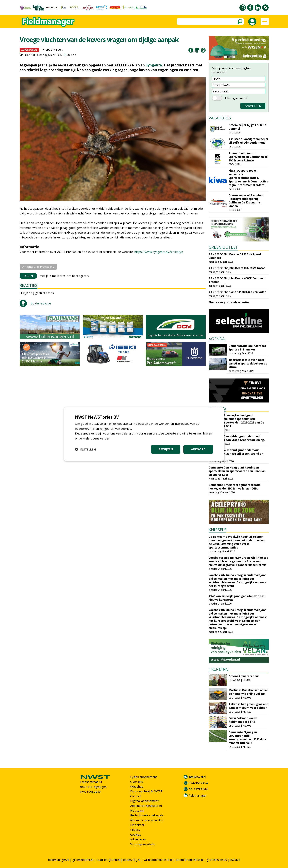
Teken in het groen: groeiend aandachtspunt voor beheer (248, 706)
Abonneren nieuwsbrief (146, 806)
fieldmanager (198, 795)
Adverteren (138, 839)
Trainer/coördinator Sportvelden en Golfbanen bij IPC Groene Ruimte (248, 157)
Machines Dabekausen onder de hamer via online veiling (248, 692)
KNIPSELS (217, 530)
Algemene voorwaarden (147, 820)
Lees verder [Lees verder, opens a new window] (101, 438)
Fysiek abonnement (144, 777)
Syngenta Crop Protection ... (38, 267)
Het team (137, 810)
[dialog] (144, 434)
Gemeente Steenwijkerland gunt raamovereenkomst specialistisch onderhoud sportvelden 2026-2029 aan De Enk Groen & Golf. (236, 421)
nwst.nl (235, 860)
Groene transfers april (244, 676)
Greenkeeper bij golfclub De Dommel (247, 127)
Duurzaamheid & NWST (146, 791)
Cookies (136, 834)
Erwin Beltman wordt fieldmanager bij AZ (243, 720)
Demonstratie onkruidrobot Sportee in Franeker (247, 348)
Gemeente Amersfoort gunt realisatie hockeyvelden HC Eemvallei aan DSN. (235, 487)
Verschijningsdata (142, 844)
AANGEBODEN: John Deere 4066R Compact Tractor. (237, 280)
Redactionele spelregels (147, 815)
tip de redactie (41, 303)
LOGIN (28, 276)
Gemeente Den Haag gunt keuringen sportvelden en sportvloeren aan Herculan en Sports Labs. (237, 471)
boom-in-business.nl (190, 860)
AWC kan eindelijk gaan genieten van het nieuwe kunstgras (237, 598)
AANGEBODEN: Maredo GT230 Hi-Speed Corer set (235, 256)
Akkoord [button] (198, 449)
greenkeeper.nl (83, 860)
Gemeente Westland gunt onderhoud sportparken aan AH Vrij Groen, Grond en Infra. (236, 454)
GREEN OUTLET (223, 247)
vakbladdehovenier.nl (158, 860)
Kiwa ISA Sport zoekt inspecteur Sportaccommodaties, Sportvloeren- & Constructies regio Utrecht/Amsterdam (248, 178)
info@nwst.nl (197, 777)
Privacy (135, 830)
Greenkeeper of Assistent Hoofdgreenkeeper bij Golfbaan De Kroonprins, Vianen (246, 201)
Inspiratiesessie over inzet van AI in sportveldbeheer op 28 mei (248, 363)
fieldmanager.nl (58, 860)
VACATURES (220, 118)
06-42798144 (198, 789)
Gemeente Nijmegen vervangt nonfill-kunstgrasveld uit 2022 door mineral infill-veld (247, 737)
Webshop (137, 786)
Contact (135, 796)
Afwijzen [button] (166, 449)
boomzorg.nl (132, 860)
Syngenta (154, 65)
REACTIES (28, 285)
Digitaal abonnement (144, 801)
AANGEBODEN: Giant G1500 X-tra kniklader (237, 292)
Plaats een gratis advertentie (229, 302)
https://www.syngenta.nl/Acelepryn (159, 252)
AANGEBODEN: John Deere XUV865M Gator (237, 268)
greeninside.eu (217, 860)
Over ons (137, 782)
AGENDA (217, 339)
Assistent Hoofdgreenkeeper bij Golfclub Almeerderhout (248, 141)
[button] (85, 449)
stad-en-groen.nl (108, 860)
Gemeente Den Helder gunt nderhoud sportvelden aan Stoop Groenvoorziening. (237, 438)
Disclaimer (137, 825)
